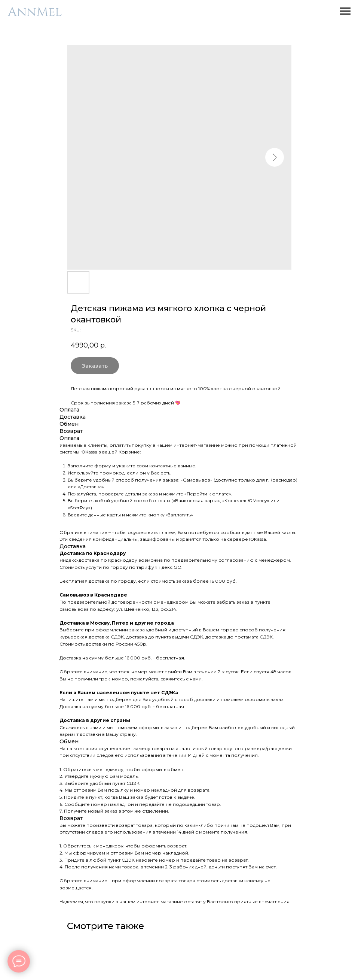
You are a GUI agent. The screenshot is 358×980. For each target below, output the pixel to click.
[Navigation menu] (345, 11)
